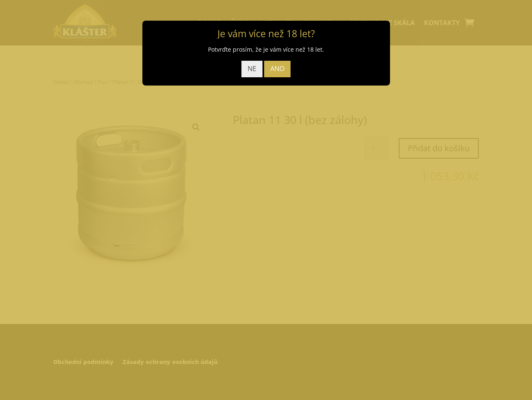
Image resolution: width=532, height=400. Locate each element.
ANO (277, 69)
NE (252, 69)
